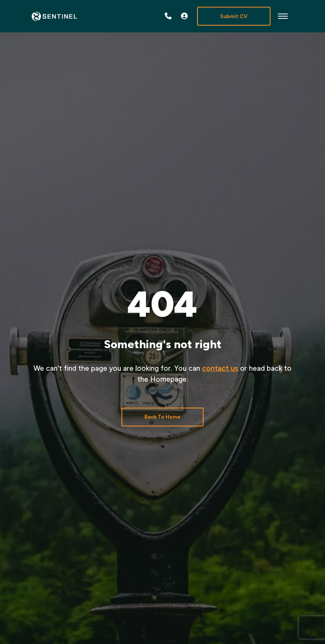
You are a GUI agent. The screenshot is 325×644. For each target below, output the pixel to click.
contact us (220, 368)
